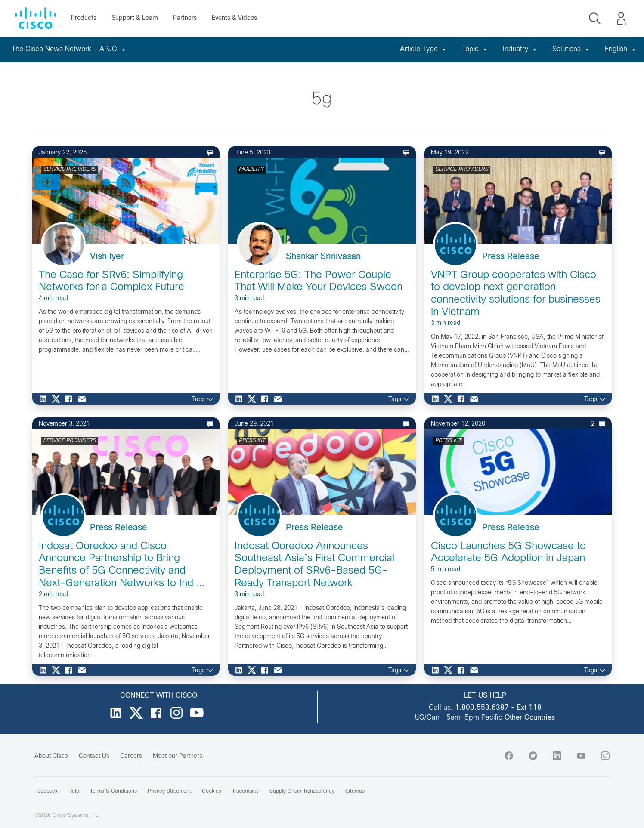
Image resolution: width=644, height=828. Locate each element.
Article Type (424, 49)
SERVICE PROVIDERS (70, 170)
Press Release (511, 257)
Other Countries (530, 718)
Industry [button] (520, 49)
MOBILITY (251, 170)
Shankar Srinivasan (323, 257)
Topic (475, 49)
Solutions (571, 49)
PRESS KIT (252, 441)
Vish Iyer (107, 257)
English (621, 49)
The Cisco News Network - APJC (69, 49)
